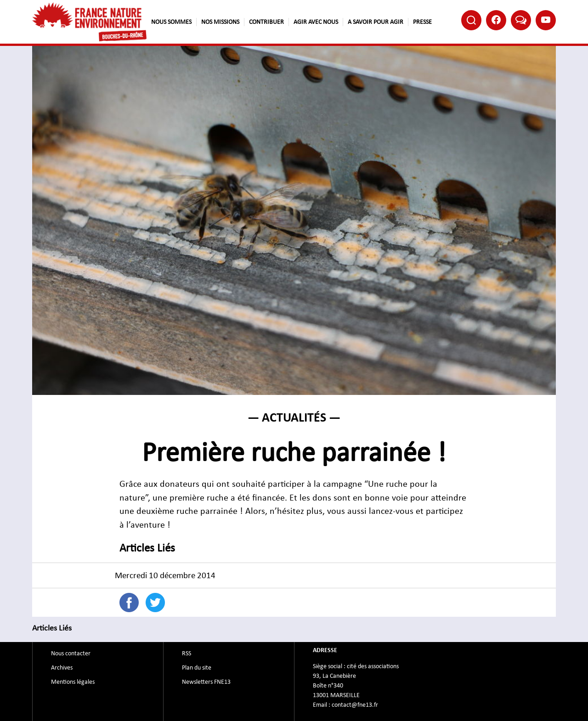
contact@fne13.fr (355, 705)
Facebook (496, 20)
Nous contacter (71, 653)
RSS (187, 653)
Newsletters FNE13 (206, 682)
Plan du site (197, 668)
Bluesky (521, 20)
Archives (62, 668)
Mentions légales (73, 682)
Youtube (546, 20)
